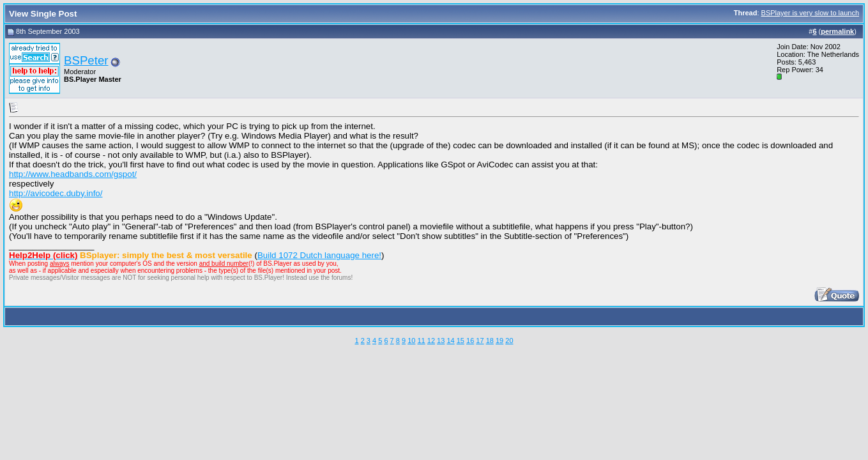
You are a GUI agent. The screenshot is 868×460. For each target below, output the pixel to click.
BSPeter (86, 60)
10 (411, 341)
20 (509, 341)
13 (441, 341)
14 (450, 341)
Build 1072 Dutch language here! (319, 255)
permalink (837, 31)
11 (421, 341)
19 (499, 341)
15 (461, 341)
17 (480, 341)
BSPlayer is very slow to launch (810, 13)
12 (431, 341)
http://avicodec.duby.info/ (56, 193)
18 (490, 341)
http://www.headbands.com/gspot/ (73, 174)
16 (470, 341)
